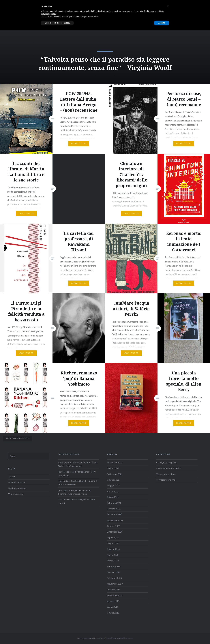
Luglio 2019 (113, 607)
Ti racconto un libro (166, 474)
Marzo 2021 (113, 497)
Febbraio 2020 (114, 566)
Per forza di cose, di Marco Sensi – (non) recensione (77, 473)
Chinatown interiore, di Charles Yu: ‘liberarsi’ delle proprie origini (74, 492)
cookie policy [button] (50, 628)
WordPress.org (16, 494)
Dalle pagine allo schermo (169, 468)
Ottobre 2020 (114, 526)
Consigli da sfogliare (166, 462)
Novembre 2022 (115, 462)
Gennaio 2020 (114, 572)
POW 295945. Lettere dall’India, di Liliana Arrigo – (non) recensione (78, 464)
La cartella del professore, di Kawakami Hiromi (77, 501)
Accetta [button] (162, 637)
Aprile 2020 (113, 555)
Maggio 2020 (113, 549)
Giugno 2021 (113, 480)
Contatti (199, 6)
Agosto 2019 (113, 601)
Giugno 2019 (113, 613)
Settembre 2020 (115, 532)
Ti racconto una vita (166, 480)
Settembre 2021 (115, 474)
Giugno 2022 (113, 468)
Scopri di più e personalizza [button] (57, 637)
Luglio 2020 (113, 538)
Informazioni (182, 6)
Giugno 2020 (113, 543)
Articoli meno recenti (18, 438)
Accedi (12, 476)
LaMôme (14, 6)
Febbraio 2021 (114, 503)
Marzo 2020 (113, 561)
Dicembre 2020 (115, 514)
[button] (168, 620)
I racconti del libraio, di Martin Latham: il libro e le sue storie (77, 483)
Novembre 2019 (115, 584)
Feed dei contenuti (17, 482)
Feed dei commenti (17, 488)
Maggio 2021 (113, 485)
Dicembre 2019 (115, 578)
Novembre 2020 (115, 520)
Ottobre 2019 (114, 590)
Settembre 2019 (115, 595)
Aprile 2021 (113, 491)
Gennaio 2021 (114, 509)
